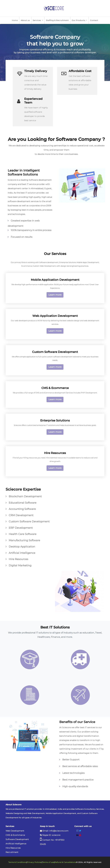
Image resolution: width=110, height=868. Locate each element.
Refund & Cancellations (65, 862)
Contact (94, 20)
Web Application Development (55, 316)
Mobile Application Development (55, 280)
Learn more (55, 295)
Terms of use (48, 862)
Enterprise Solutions (55, 420)
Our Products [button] (79, 20)
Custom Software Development (55, 352)
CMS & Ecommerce (55, 388)
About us (25, 20)
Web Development (15, 831)
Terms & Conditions (17, 862)
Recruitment (12, 852)
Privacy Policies (34, 862)
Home (15, 20)
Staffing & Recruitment (57, 20)
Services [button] (37, 20)
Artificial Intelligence (16, 844)
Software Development (17, 839)
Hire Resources (55, 453)
